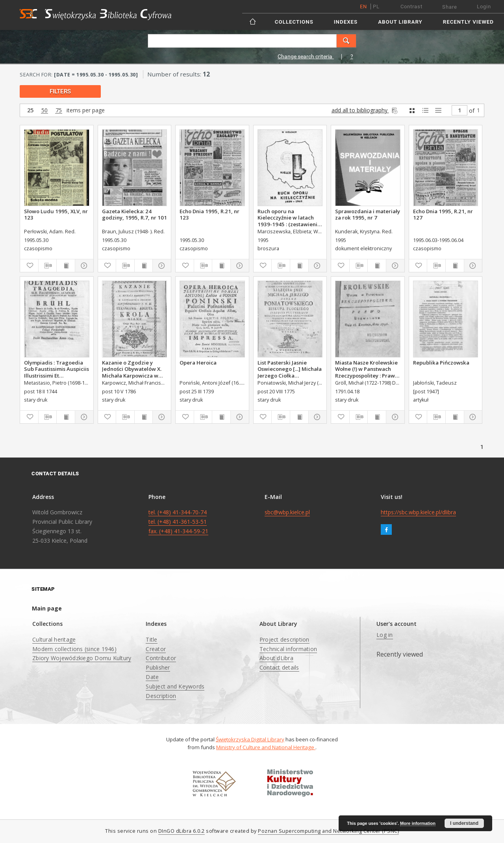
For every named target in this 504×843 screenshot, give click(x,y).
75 (59, 111)
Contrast (411, 7)
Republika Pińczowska (441, 363)
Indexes (346, 22)
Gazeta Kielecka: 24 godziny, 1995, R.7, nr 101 (134, 214)
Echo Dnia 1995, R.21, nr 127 (443, 214)
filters (60, 91)
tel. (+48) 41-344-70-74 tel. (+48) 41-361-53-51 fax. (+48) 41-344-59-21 (178, 522)
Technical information (288, 649)
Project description (284, 639)
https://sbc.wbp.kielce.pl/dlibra (418, 512)
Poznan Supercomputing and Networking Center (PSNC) (328, 831)
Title (151, 639)
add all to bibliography (365, 110)
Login (484, 7)
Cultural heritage (54, 639)
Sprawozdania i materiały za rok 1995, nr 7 (368, 214)
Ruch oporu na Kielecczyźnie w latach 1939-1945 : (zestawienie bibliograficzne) (289, 218)
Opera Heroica (198, 363)
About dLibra (276, 658)
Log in (385, 635)
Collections (294, 22)
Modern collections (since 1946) (74, 649)
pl (376, 7)
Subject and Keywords (175, 686)
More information (418, 823)
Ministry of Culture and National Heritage (266, 747)
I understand (464, 823)
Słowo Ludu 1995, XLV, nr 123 (56, 214)
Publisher (158, 667)
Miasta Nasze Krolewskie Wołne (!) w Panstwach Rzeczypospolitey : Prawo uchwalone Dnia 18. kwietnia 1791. (367, 369)
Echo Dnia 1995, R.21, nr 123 (209, 214)
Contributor (161, 658)
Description (161, 696)
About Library (400, 22)
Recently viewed (468, 22)
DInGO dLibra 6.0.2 (182, 831)
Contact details (279, 667)
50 (44, 111)
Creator (156, 649)
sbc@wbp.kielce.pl (287, 512)
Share (450, 7)
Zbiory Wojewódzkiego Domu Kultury (82, 658)
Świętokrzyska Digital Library (250, 739)
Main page (47, 608)
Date (152, 677)
